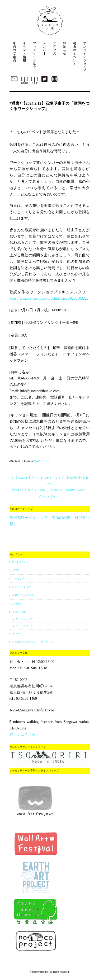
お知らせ (17, 603)
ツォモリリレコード (23, 587)
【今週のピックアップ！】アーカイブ (32, 642)
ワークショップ (24, 619)
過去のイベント (42, 461)
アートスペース (24, 626)
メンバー (17, 633)
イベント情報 (19, 612)
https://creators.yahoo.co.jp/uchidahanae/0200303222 (49, 298)
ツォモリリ (18, 579)
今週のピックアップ (23, 595)
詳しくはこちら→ (24, 735)
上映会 (16, 570)
